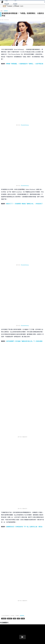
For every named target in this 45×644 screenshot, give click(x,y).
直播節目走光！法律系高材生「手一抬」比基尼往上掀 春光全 (24, 527)
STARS (15, 4)
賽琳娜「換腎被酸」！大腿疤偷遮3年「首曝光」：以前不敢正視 (25, 64)
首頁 (2, 11)
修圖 (14, 619)
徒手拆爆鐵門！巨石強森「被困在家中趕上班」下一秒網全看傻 (24, 341)
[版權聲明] (22, 616)
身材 (18, 619)
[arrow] (2, 2)
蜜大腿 (23, 619)
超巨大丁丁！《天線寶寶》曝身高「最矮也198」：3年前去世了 (25, 204)
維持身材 (10, 619)
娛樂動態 (6, 11)
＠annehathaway (25, 125)
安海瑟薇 (4, 619)
